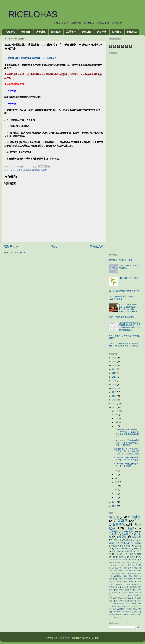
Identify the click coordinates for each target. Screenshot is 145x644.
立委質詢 (71, 32)
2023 (115, 369)
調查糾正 (86, 32)
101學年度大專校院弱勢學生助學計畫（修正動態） (127, 465)
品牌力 (138, 543)
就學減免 (121, 537)
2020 (115, 381)
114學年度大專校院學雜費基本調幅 (124, 291)
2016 (115, 396)
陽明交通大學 (114, 615)
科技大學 (136, 537)
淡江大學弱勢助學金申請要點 (122, 317)
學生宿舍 (117, 582)
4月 (116, 486)
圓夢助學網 (116, 551)
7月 (116, 474)
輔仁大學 (132, 609)
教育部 (44, 170)
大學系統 (118, 554)
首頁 (54, 246)
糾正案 (117, 549)
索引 (114, 557)
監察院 (125, 534)
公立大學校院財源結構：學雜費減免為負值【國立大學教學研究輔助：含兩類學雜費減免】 (130, 326)
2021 (115, 377)
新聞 (133, 587)
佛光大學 (112, 571)
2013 (115, 407)
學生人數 (118, 540)
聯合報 (117, 598)
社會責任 (25, 32)
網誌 (129, 595)
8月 (116, 471)
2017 (115, 392)
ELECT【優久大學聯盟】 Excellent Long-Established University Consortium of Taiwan (129, 308)
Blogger (95, 638)
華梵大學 (132, 603)
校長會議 (124, 593)
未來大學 (138, 590)
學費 (124, 582)
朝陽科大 (128, 590)
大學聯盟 (128, 551)
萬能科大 (115, 606)
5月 (116, 482)
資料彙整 (117, 32)
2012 (115, 411)
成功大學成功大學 (122, 584)
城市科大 (112, 579)
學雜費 (123, 521)
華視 (139, 603)
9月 (116, 426)
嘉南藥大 (118, 576)
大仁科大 (122, 579)
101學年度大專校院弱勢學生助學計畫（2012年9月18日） (127, 459)
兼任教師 (115, 573)
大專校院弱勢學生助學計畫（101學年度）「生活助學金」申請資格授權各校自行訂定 (126, 433)
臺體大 (123, 603)
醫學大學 (127, 549)
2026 (115, 358)
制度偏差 (56, 32)
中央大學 (120, 562)
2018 (115, 388)
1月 (116, 497)
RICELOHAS (29, 14)
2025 (115, 362)
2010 (115, 506)
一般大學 (128, 531)
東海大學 (115, 593)
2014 (115, 404)
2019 (115, 384)
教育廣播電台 (114, 587)
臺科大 (116, 603)
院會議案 (135, 612)
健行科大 (122, 571)
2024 (115, 365)
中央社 (112, 565)
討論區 (114, 609)
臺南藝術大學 (130, 601)
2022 (115, 373)
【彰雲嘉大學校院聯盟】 (130, 278)
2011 (115, 502)
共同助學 (27, 170)
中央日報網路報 (132, 562)
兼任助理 (137, 549)
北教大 (123, 573)
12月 (117, 415)
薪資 (122, 606)
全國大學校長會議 (121, 546)
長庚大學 (126, 612)
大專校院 (10, 32)
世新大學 (124, 560)
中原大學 (133, 560)
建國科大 (132, 582)
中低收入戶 (125, 543)
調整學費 (102, 32)
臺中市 (134, 598)
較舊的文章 (97, 246)
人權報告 (126, 568)
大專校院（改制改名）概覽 (121, 260)
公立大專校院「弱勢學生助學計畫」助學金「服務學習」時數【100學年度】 (127, 443)
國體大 (136, 576)
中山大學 (120, 565)
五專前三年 (116, 568)
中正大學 (138, 565)
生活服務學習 (17, 170)
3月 (116, 490)
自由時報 (126, 598)
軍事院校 (122, 609)
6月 (116, 478)
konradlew (77, 638)
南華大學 (132, 573)
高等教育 (117, 617)
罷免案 (136, 595)
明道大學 (119, 590)
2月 (116, 494)
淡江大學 (112, 595)
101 (31, 58)
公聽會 (138, 571)
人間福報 (135, 568)
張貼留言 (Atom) (18, 252)
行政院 (138, 606)
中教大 (129, 565)
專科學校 (130, 554)
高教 (133, 615)
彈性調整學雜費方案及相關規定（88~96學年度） (123, 298)
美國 (111, 598)
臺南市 (133, 557)
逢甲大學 (117, 612)
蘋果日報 (130, 606)
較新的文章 (11, 246)
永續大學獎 (134, 593)
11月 (117, 418)
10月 (117, 422)
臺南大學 (119, 601)
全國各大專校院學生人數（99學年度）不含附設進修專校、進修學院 (124, 345)
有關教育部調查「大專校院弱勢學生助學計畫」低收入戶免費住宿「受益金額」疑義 (127, 451)
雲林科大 (125, 615)
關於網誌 (132, 32)
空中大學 (121, 595)
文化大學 (125, 587)
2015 (115, 400)
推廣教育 (135, 584)
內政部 (131, 571)
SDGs (116, 560)
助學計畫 (41, 32)
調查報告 (130, 540)
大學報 (131, 579)
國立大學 (128, 576)
